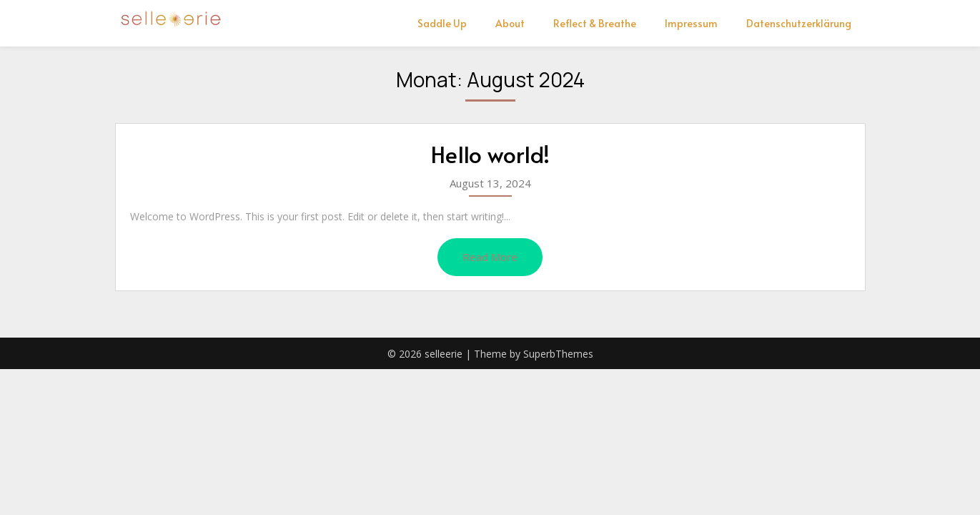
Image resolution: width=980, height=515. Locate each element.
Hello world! (490, 154)
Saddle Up (442, 23)
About (510, 23)
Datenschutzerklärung (799, 23)
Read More (490, 257)
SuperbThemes (558, 354)
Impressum (691, 23)
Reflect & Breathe (595, 23)
